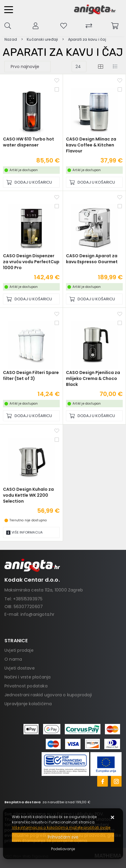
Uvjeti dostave (20, 668)
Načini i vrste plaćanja (28, 677)
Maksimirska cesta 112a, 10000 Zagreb (44, 590)
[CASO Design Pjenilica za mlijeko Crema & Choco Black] (94, 416)
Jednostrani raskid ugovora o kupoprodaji (48, 695)
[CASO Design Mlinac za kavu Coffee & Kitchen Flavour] (94, 182)
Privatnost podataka (26, 686)
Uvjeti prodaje (19, 650)
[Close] (63, 837)
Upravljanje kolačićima (28, 704)
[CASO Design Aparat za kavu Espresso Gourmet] (94, 299)
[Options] (63, 849)
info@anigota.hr (38, 614)
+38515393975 (28, 599)
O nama (13, 659)
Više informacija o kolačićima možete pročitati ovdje (61, 827)
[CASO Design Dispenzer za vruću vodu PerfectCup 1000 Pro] (31, 299)
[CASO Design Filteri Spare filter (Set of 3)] (31, 416)
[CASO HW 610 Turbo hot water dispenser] (31, 182)
